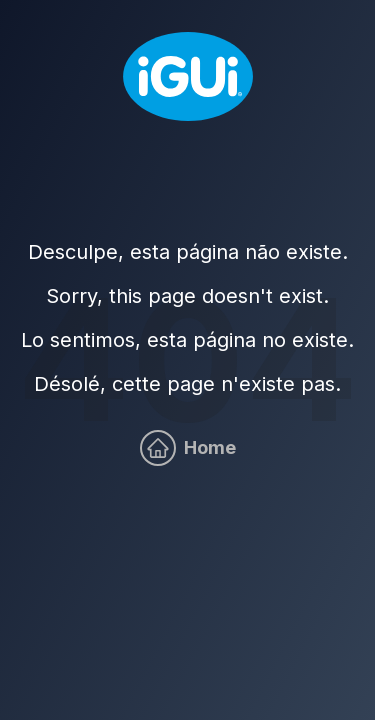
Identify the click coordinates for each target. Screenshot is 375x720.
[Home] (188, 76)
